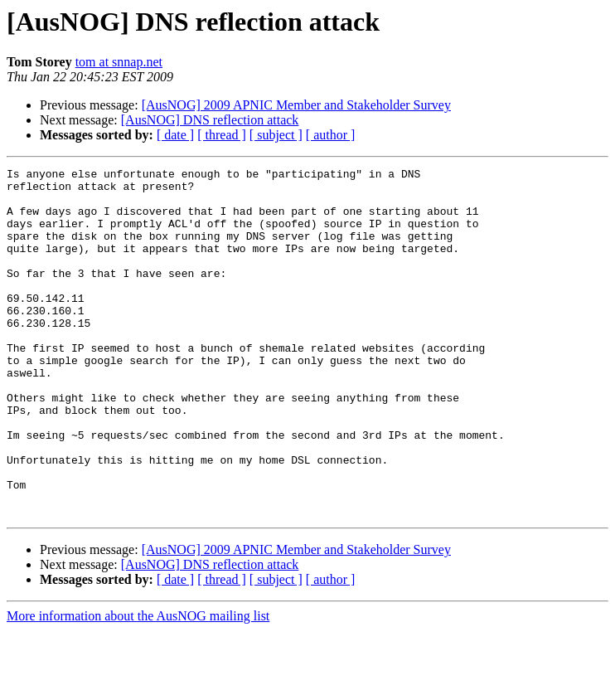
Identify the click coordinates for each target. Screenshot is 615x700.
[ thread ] (222, 135)
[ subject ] (276, 135)
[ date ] (175, 135)
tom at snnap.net (119, 62)
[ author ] (331, 135)
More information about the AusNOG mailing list (138, 685)
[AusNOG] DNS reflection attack (210, 120)
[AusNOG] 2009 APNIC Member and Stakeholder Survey (296, 105)
